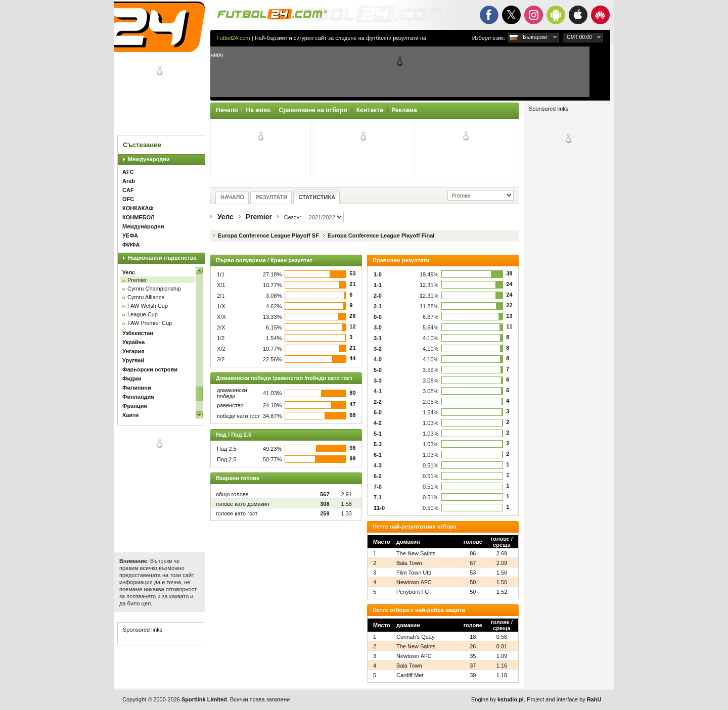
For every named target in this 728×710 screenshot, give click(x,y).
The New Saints (416, 553)
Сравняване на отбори (313, 110)
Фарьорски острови (150, 369)
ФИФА (131, 245)
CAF (128, 190)
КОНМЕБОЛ (139, 217)
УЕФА (130, 235)
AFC (128, 172)
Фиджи (132, 378)
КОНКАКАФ (138, 208)
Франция (135, 406)
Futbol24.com (233, 38)
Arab (129, 181)
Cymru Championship (154, 289)
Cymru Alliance (146, 297)
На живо (258, 110)
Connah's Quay (415, 637)
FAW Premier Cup (150, 323)
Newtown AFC (414, 582)
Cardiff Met (410, 675)
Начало (227, 110)
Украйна (133, 342)
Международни (149, 159)
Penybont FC (413, 592)
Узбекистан (138, 333)
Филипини (137, 388)
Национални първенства (162, 258)
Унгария (133, 351)
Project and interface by (564, 699)
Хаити (130, 415)
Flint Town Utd (414, 573)
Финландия (138, 397)
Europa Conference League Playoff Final (381, 235)
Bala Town (409, 563)
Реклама (404, 110)
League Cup (143, 314)
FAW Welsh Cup (148, 306)
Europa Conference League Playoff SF (268, 235)
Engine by (497, 699)
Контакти (370, 110)
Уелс (129, 272)
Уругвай (133, 360)
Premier (137, 280)
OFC (128, 199)
